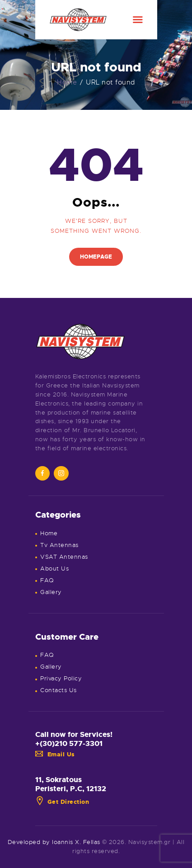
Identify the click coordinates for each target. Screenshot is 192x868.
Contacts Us (59, 690)
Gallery (51, 592)
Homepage (96, 257)
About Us (54, 568)
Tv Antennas (59, 545)
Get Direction (62, 802)
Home (67, 82)
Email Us (55, 754)
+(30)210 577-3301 (69, 744)
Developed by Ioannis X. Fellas (54, 842)
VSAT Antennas (64, 557)
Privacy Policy (61, 678)
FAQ (47, 580)
